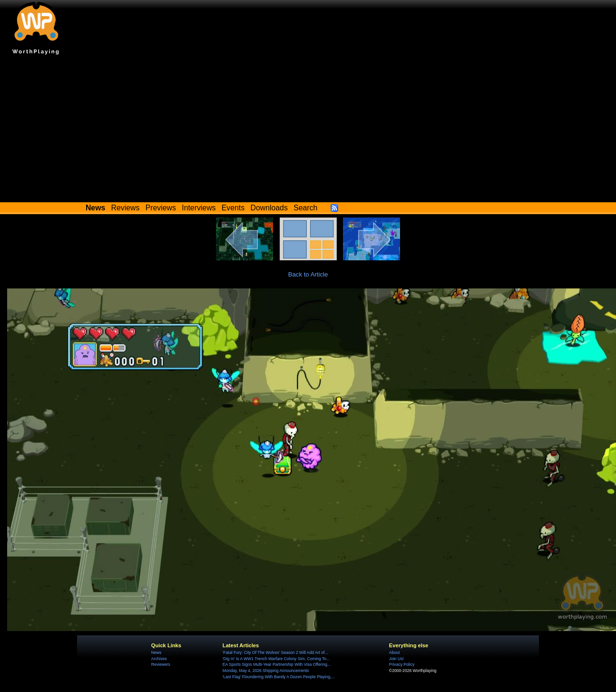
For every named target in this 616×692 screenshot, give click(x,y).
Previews (161, 208)
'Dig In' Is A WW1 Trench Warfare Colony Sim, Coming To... (276, 659)
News (156, 652)
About (394, 652)
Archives (159, 659)
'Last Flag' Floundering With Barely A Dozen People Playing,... (279, 677)
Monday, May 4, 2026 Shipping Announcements (266, 671)
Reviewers (161, 664)
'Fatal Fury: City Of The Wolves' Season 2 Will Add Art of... (275, 652)
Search (305, 208)
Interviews (199, 208)
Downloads (269, 208)
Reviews (126, 208)
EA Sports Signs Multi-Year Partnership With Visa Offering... (277, 664)
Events (233, 208)
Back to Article (308, 274)
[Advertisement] (308, 131)
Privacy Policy (402, 664)
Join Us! (396, 659)
